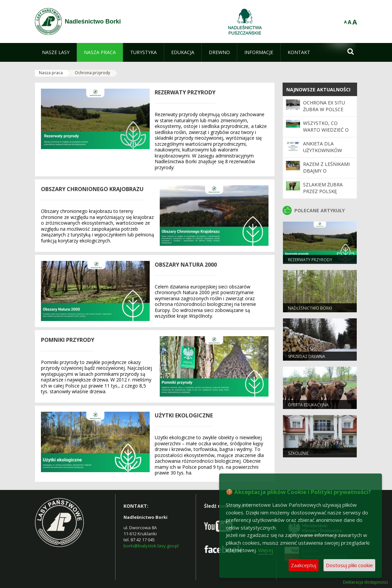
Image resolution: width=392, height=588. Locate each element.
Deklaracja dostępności (365, 582)
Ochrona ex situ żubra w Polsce (324, 106)
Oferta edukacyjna (308, 405)
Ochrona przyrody (92, 73)
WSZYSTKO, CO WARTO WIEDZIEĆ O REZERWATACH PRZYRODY (326, 133)
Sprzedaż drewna (307, 356)
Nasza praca (51, 73)
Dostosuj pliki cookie (349, 565)
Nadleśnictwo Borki (310, 308)
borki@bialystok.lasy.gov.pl (151, 546)
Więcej (266, 550)
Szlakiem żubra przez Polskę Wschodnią (323, 191)
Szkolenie (298, 453)
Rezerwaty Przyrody (310, 260)
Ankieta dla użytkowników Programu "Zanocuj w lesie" (325, 154)
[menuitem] (56, 52)
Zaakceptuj (304, 565)
